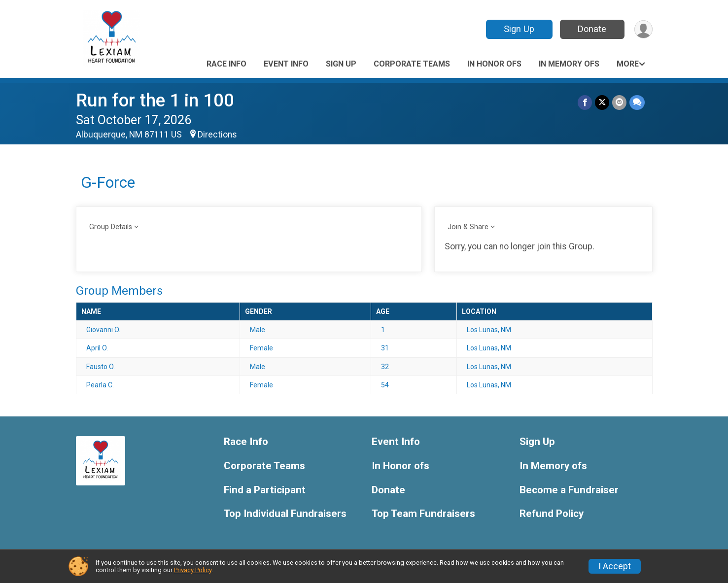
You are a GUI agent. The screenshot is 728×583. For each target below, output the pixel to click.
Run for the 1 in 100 (155, 100)
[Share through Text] (637, 102)
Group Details (111, 227)
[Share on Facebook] (585, 102)
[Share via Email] (619, 102)
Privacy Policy (193, 570)
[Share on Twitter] (602, 102)
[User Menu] (643, 29)
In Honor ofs (494, 64)
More (628, 64)
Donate (592, 29)
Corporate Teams (412, 64)
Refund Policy (552, 514)
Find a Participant (265, 490)
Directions (217, 135)
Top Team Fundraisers (423, 514)
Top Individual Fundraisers (285, 514)
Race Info (226, 64)
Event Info (286, 64)
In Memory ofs (569, 64)
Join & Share (468, 227)
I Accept (615, 566)
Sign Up (519, 29)
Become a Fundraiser (569, 490)
